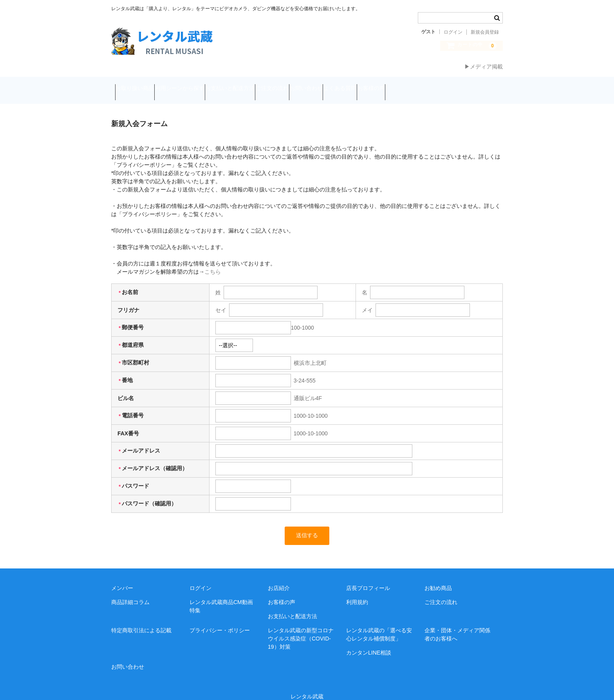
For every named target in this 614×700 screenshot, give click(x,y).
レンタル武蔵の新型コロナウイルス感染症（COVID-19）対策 (301, 628)
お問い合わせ (370, 85)
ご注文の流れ (321, 85)
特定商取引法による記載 (141, 620)
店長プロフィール (368, 577)
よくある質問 (419, 85)
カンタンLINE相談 (369, 642)
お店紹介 (279, 577)
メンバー (122, 577)
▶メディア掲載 (484, 67)
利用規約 (357, 592)
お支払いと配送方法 (264, 85)
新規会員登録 (485, 32)
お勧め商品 (438, 577)
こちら (213, 261)
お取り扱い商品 (139, 85)
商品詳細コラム (130, 592)
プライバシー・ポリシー (220, 620)
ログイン (453, 32)
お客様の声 (465, 85)
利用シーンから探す (199, 85)
